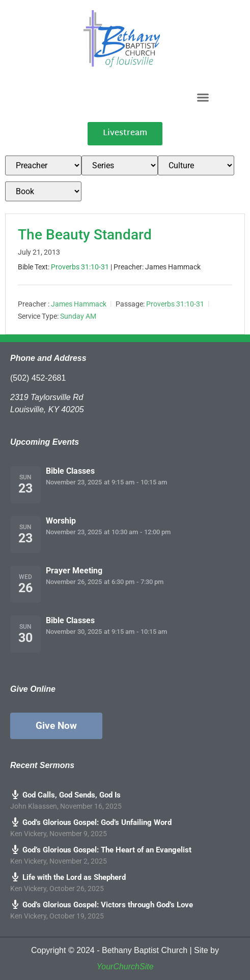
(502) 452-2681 (38, 378)
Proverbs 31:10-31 (80, 267)
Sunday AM (78, 316)
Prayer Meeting (74, 571)
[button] (203, 97)
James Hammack (79, 304)
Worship (61, 521)
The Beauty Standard (85, 235)
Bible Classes (70, 471)
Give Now (56, 726)
